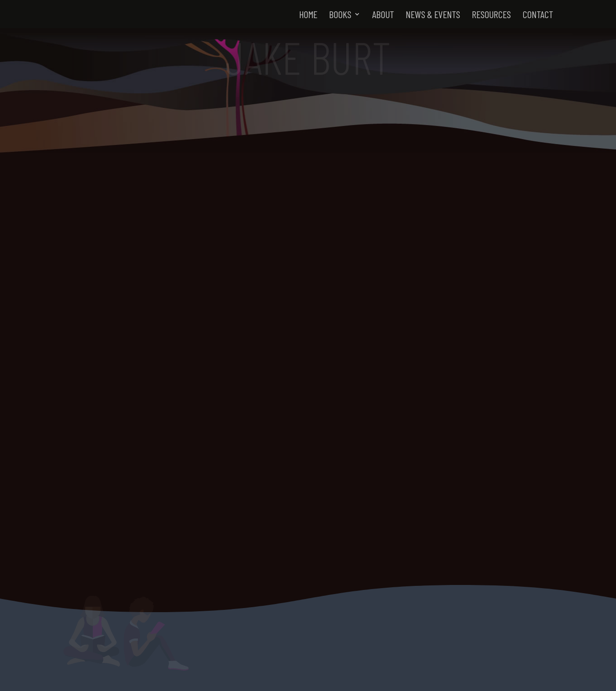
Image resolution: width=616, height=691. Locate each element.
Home (308, 15)
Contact (538, 15)
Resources (491, 15)
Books (340, 15)
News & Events (433, 15)
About (383, 15)
